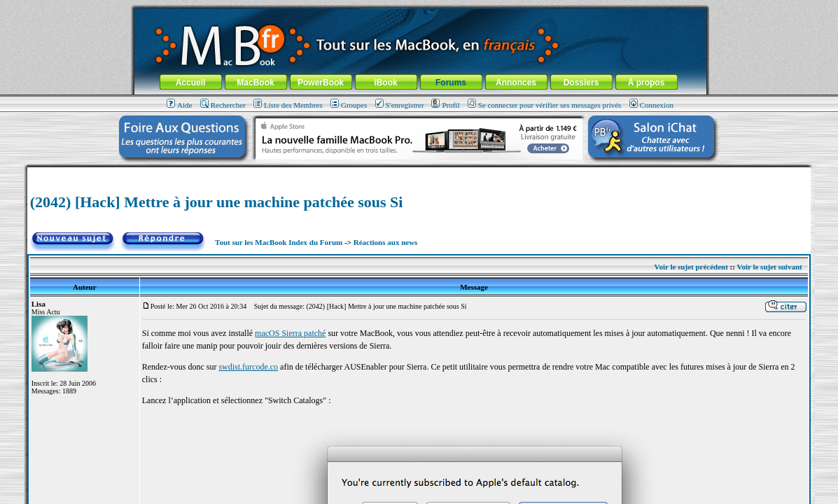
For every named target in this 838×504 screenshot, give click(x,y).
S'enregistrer (400, 105)
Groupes (349, 105)
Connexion (651, 105)
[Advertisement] (419, 173)
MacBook (255, 83)
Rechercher (223, 105)
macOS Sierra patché (290, 333)
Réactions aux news (386, 242)
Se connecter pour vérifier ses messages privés (545, 105)
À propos (647, 83)
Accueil (191, 83)
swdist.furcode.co (248, 367)
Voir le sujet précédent (691, 267)
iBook (385, 83)
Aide (179, 105)
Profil (445, 105)
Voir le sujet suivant (770, 267)
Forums (451, 83)
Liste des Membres (288, 105)
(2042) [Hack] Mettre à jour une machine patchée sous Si (217, 202)
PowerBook (321, 83)
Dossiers (581, 83)
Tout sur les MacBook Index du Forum (279, 242)
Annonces (516, 83)
